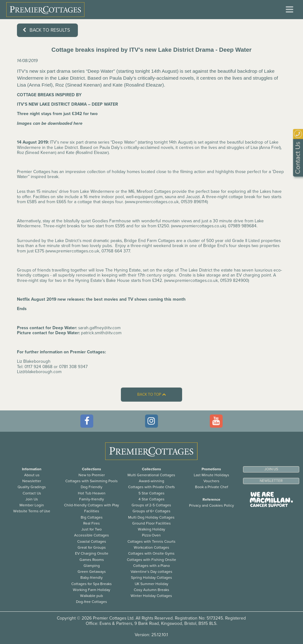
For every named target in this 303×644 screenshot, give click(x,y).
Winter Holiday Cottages (151, 596)
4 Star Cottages (151, 499)
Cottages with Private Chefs (151, 487)
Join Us (32, 499)
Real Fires (92, 523)
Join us (271, 469)
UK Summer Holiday (151, 584)
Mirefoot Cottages (154, 191)
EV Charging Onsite (92, 553)
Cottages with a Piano (151, 566)
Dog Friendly (92, 487)
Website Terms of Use (32, 511)
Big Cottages (92, 517)
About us (32, 475)
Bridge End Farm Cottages (149, 241)
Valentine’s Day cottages (151, 572)
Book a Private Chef (211, 487)
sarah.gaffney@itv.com (99, 328)
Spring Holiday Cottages (151, 578)
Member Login (32, 505)
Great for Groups (92, 547)
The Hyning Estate (123, 270)
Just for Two (92, 529)
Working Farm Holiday (92, 590)
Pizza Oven (151, 535)
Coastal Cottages (92, 541)
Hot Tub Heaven (92, 493)
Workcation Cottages (151, 547)
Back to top (151, 395)
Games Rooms (92, 560)
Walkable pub (92, 596)
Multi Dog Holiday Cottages (151, 517)
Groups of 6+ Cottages (151, 511)
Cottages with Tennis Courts (151, 541)
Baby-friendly (92, 578)
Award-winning (151, 481)
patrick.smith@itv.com (101, 333)
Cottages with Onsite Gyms (151, 553)
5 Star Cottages (151, 493)
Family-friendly (92, 499)
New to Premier (92, 475)
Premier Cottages (34, 172)
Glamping (92, 566)
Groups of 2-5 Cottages (151, 505)
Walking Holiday (151, 529)
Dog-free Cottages (92, 602)
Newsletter (32, 481)
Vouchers (211, 481)
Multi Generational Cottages (151, 475)
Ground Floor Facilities (151, 523)
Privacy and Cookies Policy (211, 505)
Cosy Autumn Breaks (151, 590)
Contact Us (32, 493)
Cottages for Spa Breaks (92, 584)
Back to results (46, 30)
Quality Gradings (32, 487)
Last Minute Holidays (211, 475)
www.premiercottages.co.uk (152, 202)
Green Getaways (92, 572)
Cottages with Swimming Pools (92, 481)
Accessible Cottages (92, 535)
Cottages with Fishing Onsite (151, 560)
